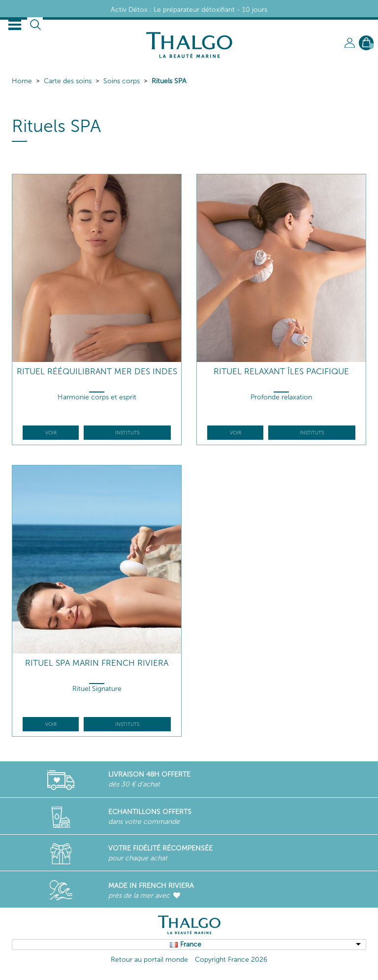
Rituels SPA (169, 81)
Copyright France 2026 (231, 960)
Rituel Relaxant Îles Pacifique (281, 372)
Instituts (127, 433)
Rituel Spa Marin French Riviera (97, 663)
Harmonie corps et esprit (97, 397)
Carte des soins (68, 81)
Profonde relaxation (281, 397)
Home (22, 81)
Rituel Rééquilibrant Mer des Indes (97, 372)
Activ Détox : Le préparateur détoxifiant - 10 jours (189, 10)
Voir (51, 433)
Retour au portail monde (149, 960)
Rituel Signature (97, 689)
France (191, 944)
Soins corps (122, 81)
